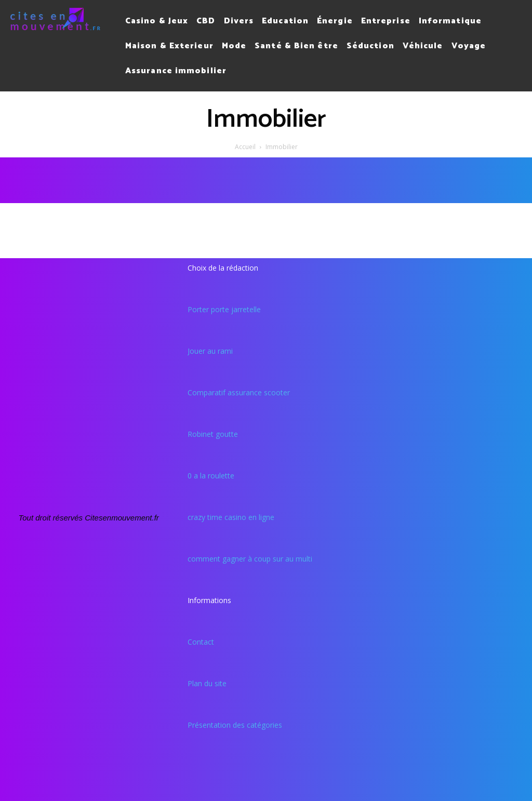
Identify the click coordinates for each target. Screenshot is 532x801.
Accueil (245, 147)
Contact (201, 642)
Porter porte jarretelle (224, 309)
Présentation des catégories (235, 725)
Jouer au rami (210, 351)
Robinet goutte (213, 434)
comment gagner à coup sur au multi (250, 559)
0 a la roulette (211, 476)
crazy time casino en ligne (231, 517)
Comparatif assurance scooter (239, 392)
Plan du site (207, 683)
